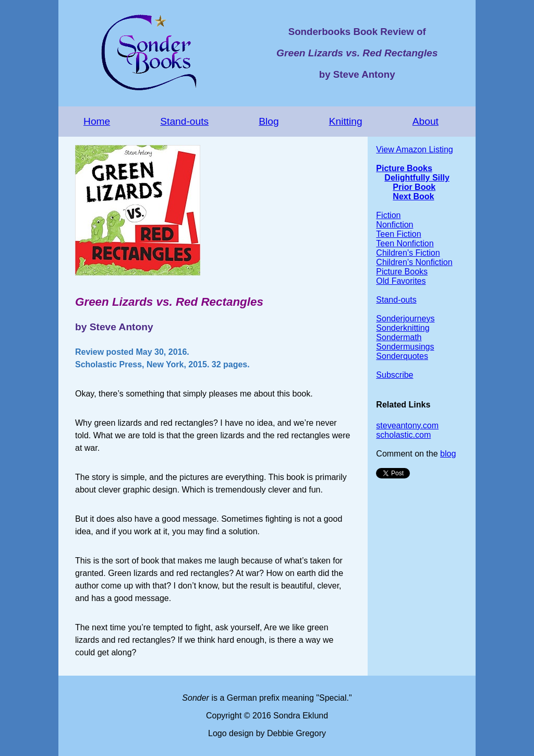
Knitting (346, 121)
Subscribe (395, 375)
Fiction (388, 215)
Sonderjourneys (405, 319)
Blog (269, 121)
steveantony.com (407, 425)
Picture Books (404, 168)
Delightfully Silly (417, 178)
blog (448, 454)
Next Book (413, 196)
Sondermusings (405, 347)
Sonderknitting (403, 328)
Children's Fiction (408, 253)
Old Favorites (401, 281)
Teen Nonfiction (405, 243)
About (426, 121)
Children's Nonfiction (414, 262)
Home (97, 121)
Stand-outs (184, 121)
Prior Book (414, 187)
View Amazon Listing (414, 149)
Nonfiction (395, 225)
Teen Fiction (398, 234)
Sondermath (399, 337)
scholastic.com (403, 435)
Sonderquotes (402, 356)
